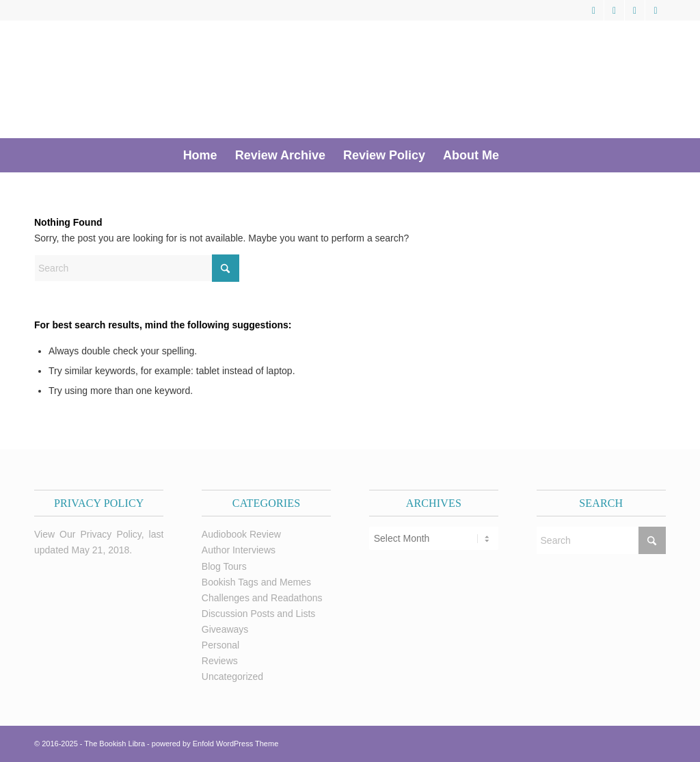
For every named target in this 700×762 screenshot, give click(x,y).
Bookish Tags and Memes (256, 582)
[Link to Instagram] (656, 10)
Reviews (220, 661)
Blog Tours (224, 566)
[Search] (517, 155)
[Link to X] (594, 10)
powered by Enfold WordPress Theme (215, 744)
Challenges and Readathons (262, 598)
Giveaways (225, 629)
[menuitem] (200, 155)
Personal (220, 645)
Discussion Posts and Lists (259, 614)
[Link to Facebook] (614, 10)
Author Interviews (239, 550)
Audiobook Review (241, 534)
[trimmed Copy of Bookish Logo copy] (227, 79)
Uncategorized (232, 676)
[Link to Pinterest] (635, 10)
